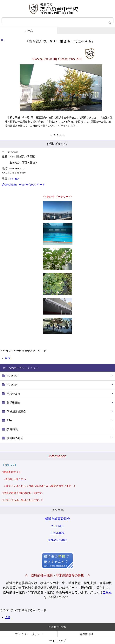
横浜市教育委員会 (57, 519)
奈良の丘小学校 (57, 540)
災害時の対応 (15, 438)
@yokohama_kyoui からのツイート (23, 185)
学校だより (14, 394)
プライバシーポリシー (29, 634)
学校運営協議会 (16, 411)
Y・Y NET (57, 526)
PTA (9, 420)
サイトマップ (57, 641)
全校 (8, 617)
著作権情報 (86, 634)
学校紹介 (12, 376)
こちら (107, 592)
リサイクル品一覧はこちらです (21, 500)
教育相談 (12, 429)
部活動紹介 (14, 403)
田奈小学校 (57, 533)
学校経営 (12, 385)
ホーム (29, 30)
